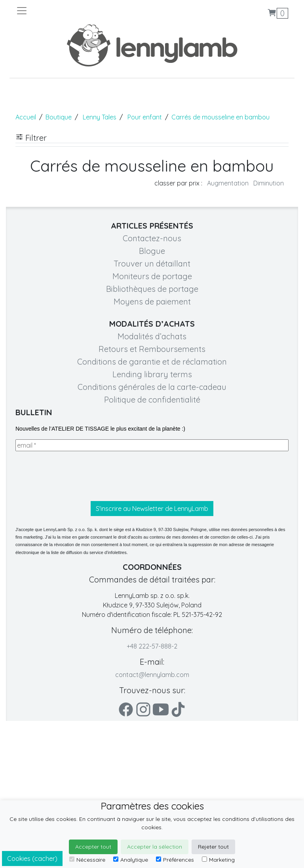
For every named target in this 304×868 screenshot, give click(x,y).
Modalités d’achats (152, 336)
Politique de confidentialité (152, 400)
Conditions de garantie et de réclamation (152, 362)
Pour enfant (145, 117)
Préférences (175, 860)
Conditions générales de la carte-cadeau (152, 387)
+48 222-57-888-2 (152, 646)
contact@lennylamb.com (152, 675)
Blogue (152, 251)
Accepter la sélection (155, 847)
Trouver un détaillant (152, 264)
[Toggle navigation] (84, 11)
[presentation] (76, 476)
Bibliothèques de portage (152, 289)
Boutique (59, 117)
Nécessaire (87, 860)
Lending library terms (152, 374)
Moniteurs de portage (152, 276)
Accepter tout (93, 847)
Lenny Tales (100, 117)
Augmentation (228, 183)
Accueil (26, 117)
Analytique (131, 860)
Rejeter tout (213, 847)
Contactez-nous (152, 238)
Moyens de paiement (152, 302)
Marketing (218, 860)
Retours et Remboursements (152, 349)
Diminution (269, 183)
